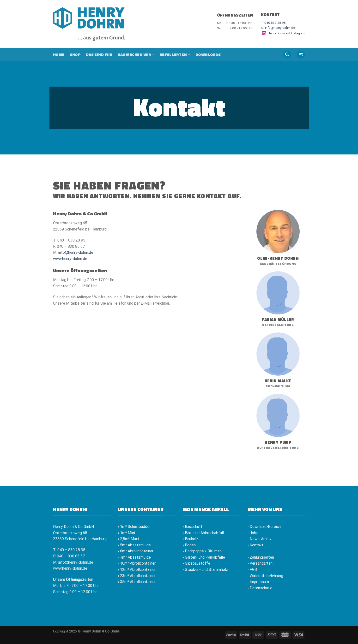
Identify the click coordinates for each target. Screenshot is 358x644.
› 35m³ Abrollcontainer (137, 582)
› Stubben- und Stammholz (205, 570)
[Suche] (287, 55)
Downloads (208, 54)
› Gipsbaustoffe (196, 563)
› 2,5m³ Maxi (128, 539)
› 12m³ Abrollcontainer (137, 570)
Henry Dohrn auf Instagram (283, 33)
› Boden (189, 545)
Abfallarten (175, 54)
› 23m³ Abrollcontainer (137, 576)
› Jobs (253, 533)
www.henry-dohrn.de (70, 259)
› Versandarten (260, 563)
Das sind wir (99, 54)
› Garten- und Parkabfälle (204, 557)
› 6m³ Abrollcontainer (136, 551)
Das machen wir (136, 54)
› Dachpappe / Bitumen (202, 551)
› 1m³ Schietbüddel (134, 527)
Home (59, 54)
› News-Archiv (259, 539)
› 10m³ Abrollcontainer (137, 563)
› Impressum (258, 582)
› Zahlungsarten (261, 557)
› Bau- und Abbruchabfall (203, 533)
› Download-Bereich (264, 527)
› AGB (252, 570)
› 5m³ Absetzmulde (134, 545)
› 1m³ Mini (126, 533)
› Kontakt (255, 545)
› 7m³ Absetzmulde (134, 557)
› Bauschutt (193, 527)
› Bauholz (191, 539)
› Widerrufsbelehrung (265, 576)
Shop (75, 54)
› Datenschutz (260, 588)
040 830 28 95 (275, 23)
